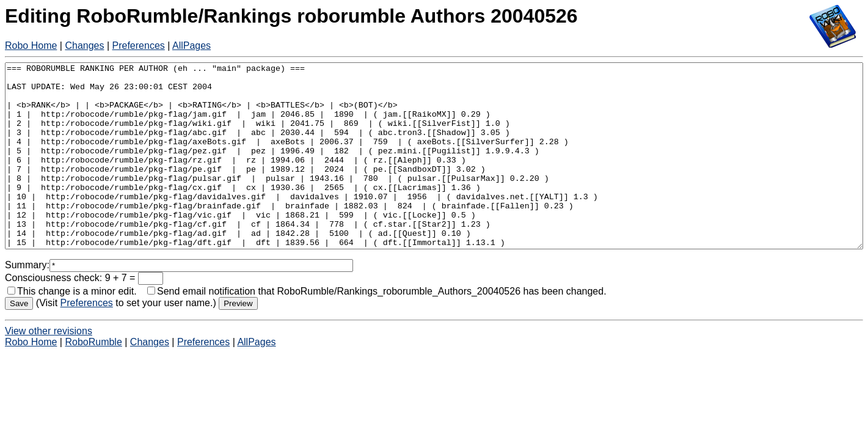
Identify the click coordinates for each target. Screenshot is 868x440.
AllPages (191, 46)
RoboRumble (93, 379)
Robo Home (31, 46)
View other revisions (49, 368)
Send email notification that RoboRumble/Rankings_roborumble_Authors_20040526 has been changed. (377, 328)
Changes (84, 46)
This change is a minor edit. (72, 328)
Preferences (139, 46)
